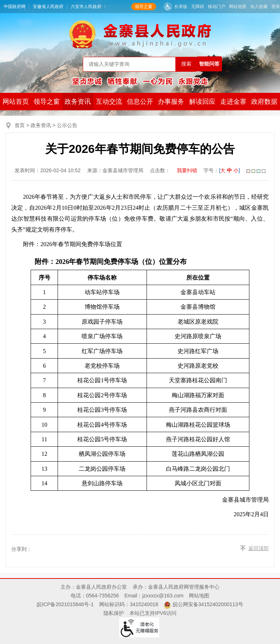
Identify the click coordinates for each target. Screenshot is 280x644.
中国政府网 (15, 7)
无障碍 (198, 7)
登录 (276, 7)
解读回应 (202, 102)
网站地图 (238, 7)
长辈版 (181, 7)
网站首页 (16, 102)
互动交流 (109, 102)
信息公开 (140, 102)
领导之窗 (144, 7)
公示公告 (67, 125)
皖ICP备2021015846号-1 (65, 604)
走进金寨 (233, 102)
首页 (20, 125)
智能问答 (209, 64)
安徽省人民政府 (48, 7)
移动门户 (217, 7)
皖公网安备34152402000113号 (208, 604)
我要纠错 (187, 170)
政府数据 (264, 102)
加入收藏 (259, 7)
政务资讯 (78, 102)
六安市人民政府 (86, 7)
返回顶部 (258, 548)
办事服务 (171, 102)
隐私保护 (114, 613)
